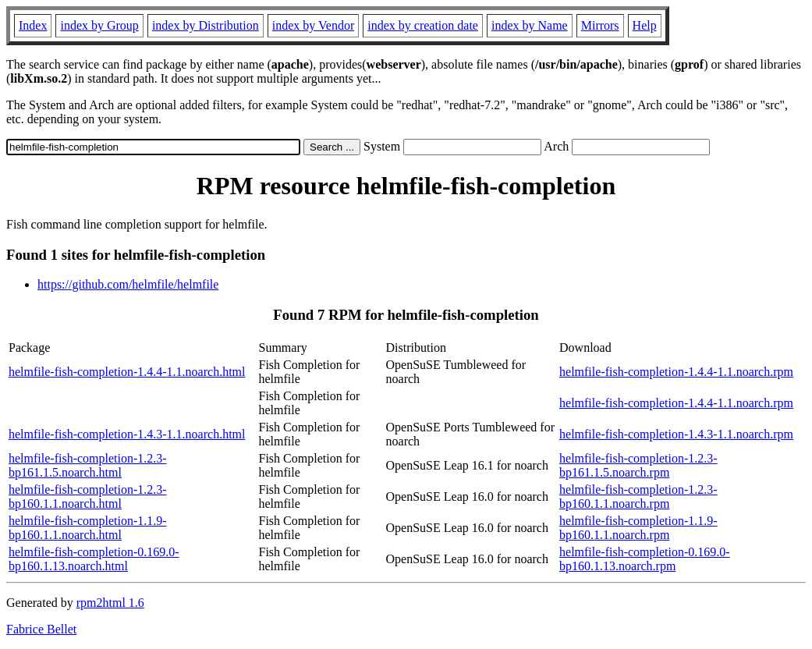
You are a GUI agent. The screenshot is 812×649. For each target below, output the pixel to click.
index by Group (99, 25)
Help (645, 25)
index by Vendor (313, 25)
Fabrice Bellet (41, 629)
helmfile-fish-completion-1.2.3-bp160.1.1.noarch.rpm (638, 497)
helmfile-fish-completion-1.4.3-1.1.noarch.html (127, 434)
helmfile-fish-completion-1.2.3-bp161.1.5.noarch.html (88, 465)
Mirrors (600, 25)
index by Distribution (206, 25)
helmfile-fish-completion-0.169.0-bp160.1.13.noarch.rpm (645, 559)
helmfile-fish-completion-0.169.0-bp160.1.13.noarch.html (94, 559)
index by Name (530, 25)
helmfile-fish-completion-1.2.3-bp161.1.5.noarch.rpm (638, 465)
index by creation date (423, 25)
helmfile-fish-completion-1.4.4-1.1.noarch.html (127, 372)
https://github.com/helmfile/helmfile (128, 284)
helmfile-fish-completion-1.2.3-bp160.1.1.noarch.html (88, 497)
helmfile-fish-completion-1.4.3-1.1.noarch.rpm (676, 434)
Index (33, 25)
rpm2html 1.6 (110, 603)
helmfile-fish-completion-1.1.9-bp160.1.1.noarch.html (88, 528)
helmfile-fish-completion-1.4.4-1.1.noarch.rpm (676, 372)
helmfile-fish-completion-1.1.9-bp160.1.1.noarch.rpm (638, 528)
